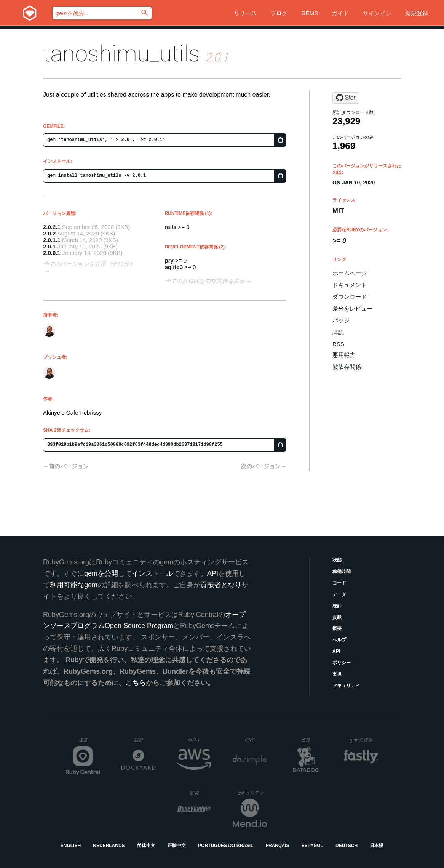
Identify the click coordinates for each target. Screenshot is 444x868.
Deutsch (347, 846)
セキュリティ (346, 685)
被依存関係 (347, 367)
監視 (312, 740)
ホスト (199, 740)
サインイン (377, 13)
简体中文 (146, 846)
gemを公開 (101, 573)
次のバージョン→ (264, 466)
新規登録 (417, 13)
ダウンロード (350, 297)
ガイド (340, 13)
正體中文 (177, 846)
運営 (89, 742)
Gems (310, 13)
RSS (338, 344)
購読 (338, 332)
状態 (337, 560)
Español (312, 846)
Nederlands (109, 846)
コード (339, 583)
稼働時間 (342, 572)
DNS (256, 740)
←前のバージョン (66, 466)
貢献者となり (221, 585)
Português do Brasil (226, 846)
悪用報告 (344, 355)
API (336, 651)
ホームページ (350, 273)
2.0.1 (49, 246)
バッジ (341, 320)
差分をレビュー (352, 308)
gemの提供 (364, 740)
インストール (152, 573)
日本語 (377, 846)
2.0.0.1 (52, 253)
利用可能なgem (74, 585)
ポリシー (342, 663)
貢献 (337, 617)
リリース (245, 13)
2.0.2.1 (52, 227)
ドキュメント (350, 285)
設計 (145, 740)
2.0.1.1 (52, 240)
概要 (337, 628)
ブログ (279, 13)
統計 (337, 606)
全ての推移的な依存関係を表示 (205, 281)
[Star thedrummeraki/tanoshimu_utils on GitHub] (346, 98)
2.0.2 (49, 233)
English (71, 846)
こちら (136, 683)
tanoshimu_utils (121, 54)
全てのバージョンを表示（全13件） (89, 264)
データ (339, 594)
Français (278, 846)
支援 (337, 674)
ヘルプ (339, 640)
